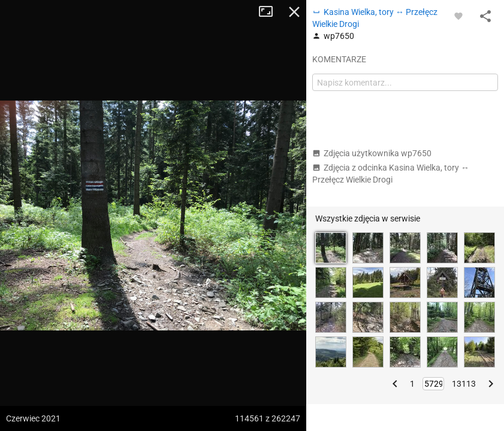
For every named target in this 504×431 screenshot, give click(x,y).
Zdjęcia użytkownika (372, 153)
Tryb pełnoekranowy (270, 12)
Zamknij (294, 12)
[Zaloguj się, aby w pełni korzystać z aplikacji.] (458, 16)
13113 (464, 384)
